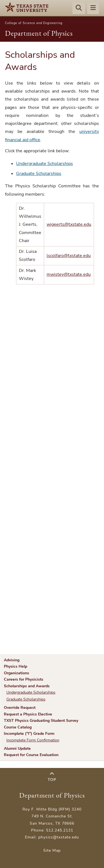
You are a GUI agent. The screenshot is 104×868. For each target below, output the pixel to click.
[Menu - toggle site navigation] (93, 9)
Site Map (52, 850)
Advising (12, 660)
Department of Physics (39, 33)
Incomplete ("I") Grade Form (29, 733)
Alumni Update (17, 748)
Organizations (17, 673)
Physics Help (16, 666)
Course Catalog (18, 727)
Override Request (20, 707)
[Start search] (79, 9)
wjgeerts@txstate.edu (69, 224)
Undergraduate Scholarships (45, 164)
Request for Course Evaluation (31, 755)
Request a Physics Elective (28, 714)
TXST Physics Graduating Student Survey (41, 720)
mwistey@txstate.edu (69, 274)
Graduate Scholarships (39, 174)
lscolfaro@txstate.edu (69, 256)
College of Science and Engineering (34, 23)
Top (52, 777)
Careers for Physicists (24, 679)
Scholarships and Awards (27, 686)
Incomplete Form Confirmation (33, 740)
